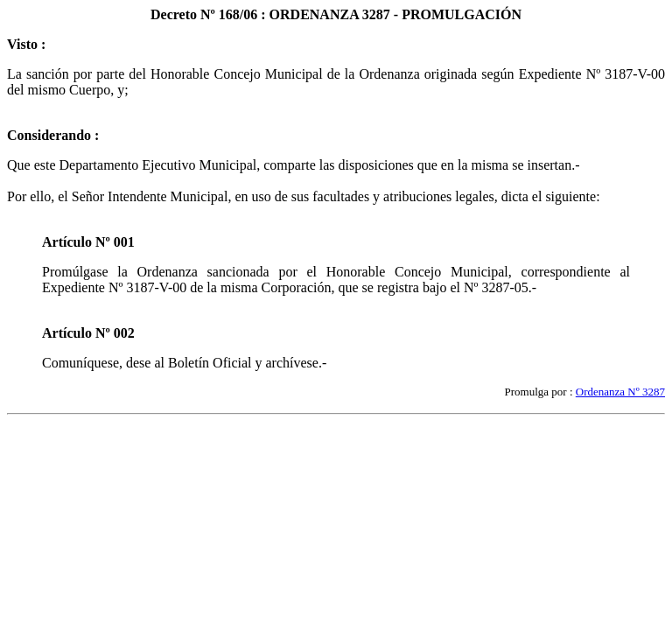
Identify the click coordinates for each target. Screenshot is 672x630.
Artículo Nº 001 (88, 242)
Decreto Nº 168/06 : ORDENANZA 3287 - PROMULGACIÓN (336, 14)
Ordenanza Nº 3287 (620, 392)
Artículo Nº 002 (88, 333)
